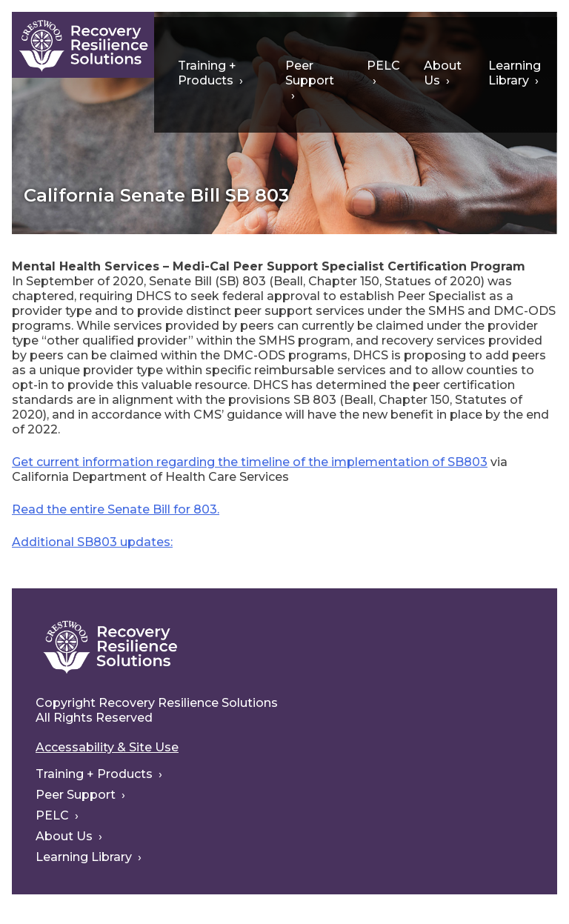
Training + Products (207, 73)
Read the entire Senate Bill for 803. (116, 509)
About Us (443, 73)
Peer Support (310, 73)
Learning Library (515, 73)
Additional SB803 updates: (92, 542)
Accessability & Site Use (107, 747)
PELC (383, 66)
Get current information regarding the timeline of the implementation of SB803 (250, 462)
